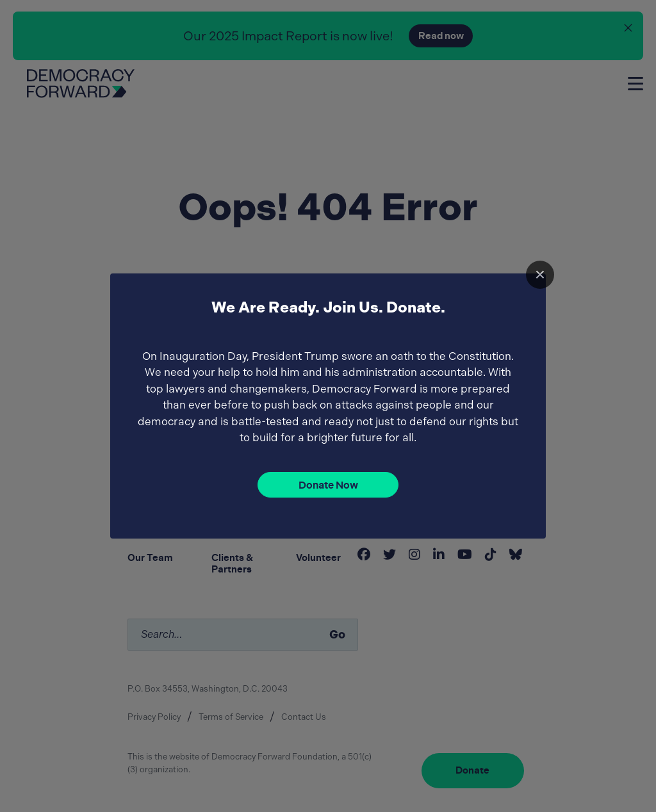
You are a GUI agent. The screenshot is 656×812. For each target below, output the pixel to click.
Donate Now (328, 485)
